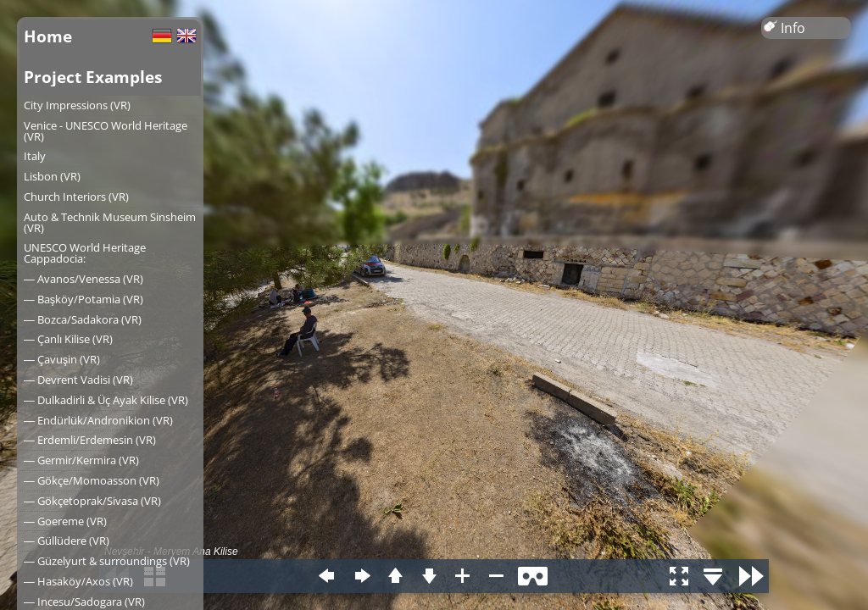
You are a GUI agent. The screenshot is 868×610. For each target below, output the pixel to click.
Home (48, 36)
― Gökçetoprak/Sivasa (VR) (92, 501)
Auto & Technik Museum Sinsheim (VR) (110, 222)
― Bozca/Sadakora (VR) (83, 319)
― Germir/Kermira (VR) (81, 460)
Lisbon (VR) (52, 176)
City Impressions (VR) (77, 105)
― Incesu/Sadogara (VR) (84, 602)
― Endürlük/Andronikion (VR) (98, 420)
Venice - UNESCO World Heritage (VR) (106, 131)
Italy (35, 156)
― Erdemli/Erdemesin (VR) (90, 440)
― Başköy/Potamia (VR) (83, 299)
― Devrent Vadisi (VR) (78, 380)
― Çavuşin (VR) (62, 359)
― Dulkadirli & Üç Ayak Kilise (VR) (106, 400)
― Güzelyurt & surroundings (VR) (107, 561)
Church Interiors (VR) (76, 197)
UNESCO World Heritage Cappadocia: (85, 253)
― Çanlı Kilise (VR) (68, 339)
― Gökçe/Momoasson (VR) (92, 480)
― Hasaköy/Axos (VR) (78, 581)
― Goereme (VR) (65, 521)
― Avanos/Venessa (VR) (83, 279)
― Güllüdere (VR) (67, 541)
